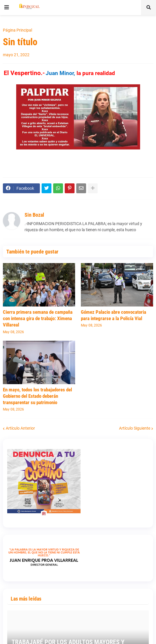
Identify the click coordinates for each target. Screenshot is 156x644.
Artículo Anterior (20, 428)
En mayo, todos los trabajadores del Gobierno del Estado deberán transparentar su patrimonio (37, 396)
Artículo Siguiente (135, 428)
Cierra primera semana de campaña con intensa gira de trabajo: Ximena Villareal (38, 318)
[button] (7, 8)
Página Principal (17, 30)
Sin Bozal (34, 215)
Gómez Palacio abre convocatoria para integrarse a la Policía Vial (114, 315)
